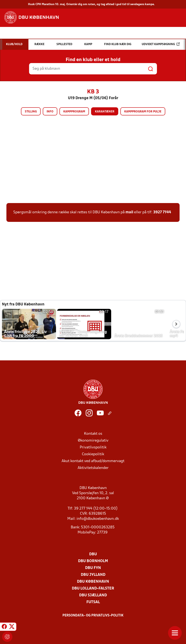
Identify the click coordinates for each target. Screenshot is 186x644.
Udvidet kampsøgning (161, 44)
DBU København (93, 582)
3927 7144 (162, 212)
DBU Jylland (93, 575)
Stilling (31, 112)
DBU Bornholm (93, 561)
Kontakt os (93, 434)
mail (129, 212)
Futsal (93, 602)
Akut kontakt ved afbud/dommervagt (93, 461)
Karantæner (105, 112)
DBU (93, 554)
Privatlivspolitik (93, 447)
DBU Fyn (93, 568)
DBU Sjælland (93, 595)
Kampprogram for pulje (143, 112)
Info (50, 112)
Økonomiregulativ (93, 441)
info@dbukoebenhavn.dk (98, 519)
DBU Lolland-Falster (93, 589)
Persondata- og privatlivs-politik (93, 616)
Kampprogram (74, 112)
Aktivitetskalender (93, 468)
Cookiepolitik (93, 454)
